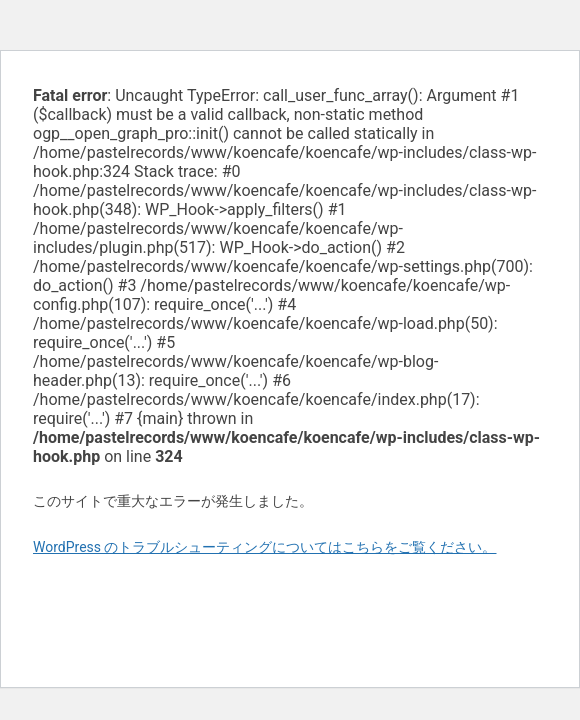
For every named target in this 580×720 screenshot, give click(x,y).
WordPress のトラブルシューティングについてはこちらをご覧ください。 (265, 547)
